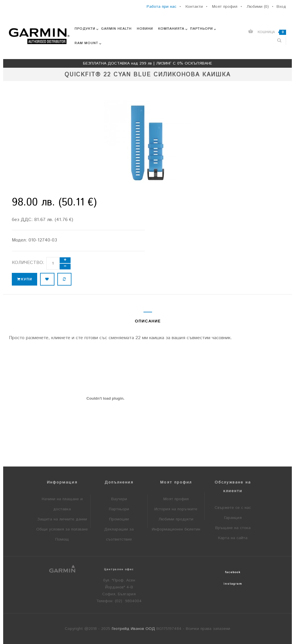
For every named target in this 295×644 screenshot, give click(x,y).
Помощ (62, 539)
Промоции (119, 519)
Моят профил (176, 499)
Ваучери (119, 499)
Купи (24, 279)
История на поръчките (176, 509)
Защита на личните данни (62, 519)
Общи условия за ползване (62, 529)
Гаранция (233, 518)
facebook (233, 572)
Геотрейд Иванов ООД (133, 629)
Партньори (119, 509)
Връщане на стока (233, 528)
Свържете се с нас (233, 508)
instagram (233, 584)
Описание (148, 321)
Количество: (28, 263)
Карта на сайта (233, 538)
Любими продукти (176, 519)
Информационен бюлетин (176, 529)
